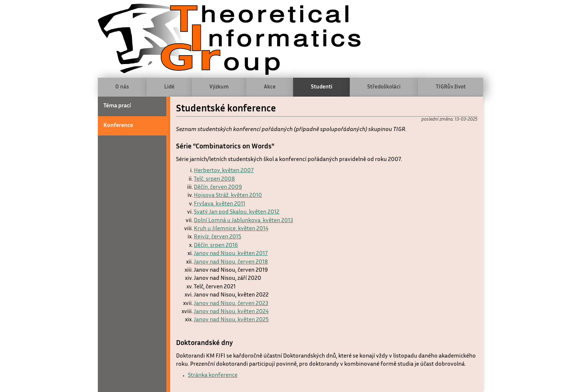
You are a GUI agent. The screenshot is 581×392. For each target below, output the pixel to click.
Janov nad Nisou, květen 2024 (231, 312)
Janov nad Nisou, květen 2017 (231, 254)
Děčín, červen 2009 (218, 187)
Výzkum (219, 87)
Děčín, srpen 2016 (216, 246)
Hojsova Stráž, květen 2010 (228, 196)
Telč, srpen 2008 (214, 179)
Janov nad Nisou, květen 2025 (231, 320)
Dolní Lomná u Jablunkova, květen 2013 (243, 221)
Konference (118, 126)
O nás (122, 87)
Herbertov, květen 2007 (224, 171)
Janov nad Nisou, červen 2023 (231, 304)
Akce (270, 87)
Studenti (322, 87)
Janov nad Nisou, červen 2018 (231, 262)
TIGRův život (451, 87)
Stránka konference (213, 376)
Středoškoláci (384, 87)
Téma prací (117, 106)
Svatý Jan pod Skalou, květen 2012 (237, 212)
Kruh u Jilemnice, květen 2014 (231, 229)
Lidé (169, 87)
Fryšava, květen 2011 (220, 204)
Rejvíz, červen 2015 (218, 237)
